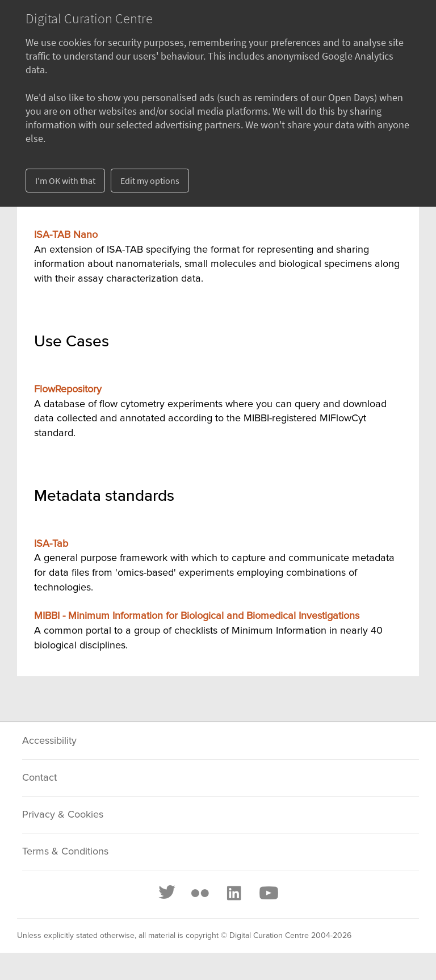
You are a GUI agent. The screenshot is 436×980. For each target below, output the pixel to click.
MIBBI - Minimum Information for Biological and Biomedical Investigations (197, 616)
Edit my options (150, 181)
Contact (39, 778)
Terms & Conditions (65, 852)
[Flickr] (200, 893)
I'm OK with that (65, 181)
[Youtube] (268, 893)
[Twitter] (167, 893)
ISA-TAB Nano (66, 235)
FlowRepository (68, 390)
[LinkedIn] (233, 893)
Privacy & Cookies (63, 815)
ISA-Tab (51, 544)
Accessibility (49, 741)
